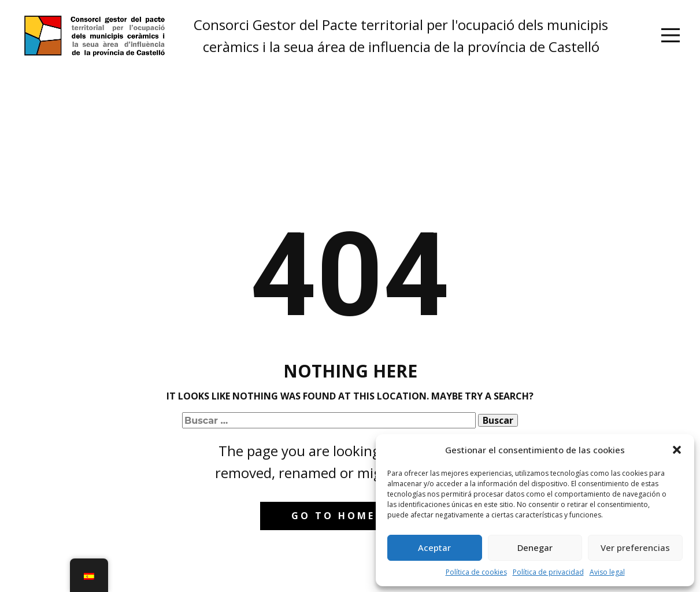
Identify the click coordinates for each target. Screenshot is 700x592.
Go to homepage (350, 516)
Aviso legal (607, 572)
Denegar (535, 547)
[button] (677, 450)
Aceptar (434, 547)
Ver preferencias (635, 547)
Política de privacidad (548, 572)
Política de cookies (476, 572)
